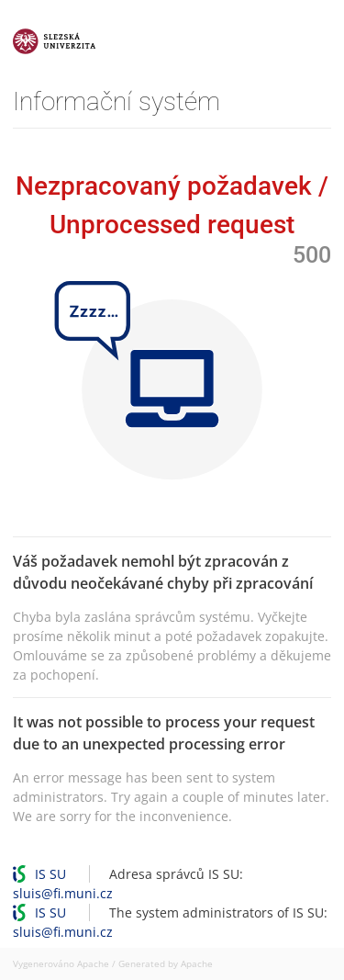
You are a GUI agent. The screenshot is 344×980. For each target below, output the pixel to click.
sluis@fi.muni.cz (63, 893)
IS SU (50, 874)
